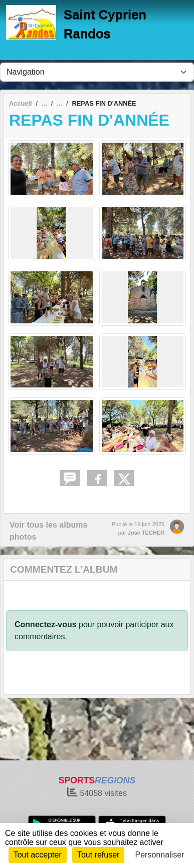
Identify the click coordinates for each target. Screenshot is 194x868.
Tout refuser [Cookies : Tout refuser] (98, 855)
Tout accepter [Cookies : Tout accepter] (38, 855)
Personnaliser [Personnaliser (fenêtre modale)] (160, 855)
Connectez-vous (46, 624)
